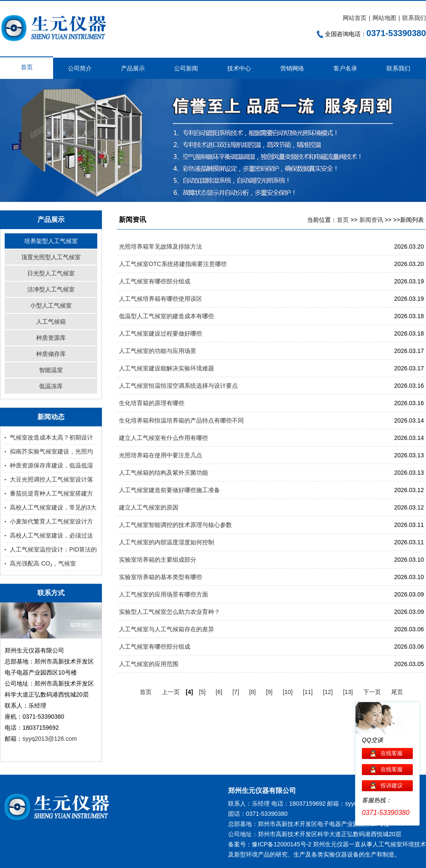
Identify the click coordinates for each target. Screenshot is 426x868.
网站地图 (384, 18)
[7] (236, 692)
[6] (219, 692)
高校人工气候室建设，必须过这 (51, 535)
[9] (269, 692)
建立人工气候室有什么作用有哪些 (164, 438)
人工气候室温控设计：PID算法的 (53, 549)
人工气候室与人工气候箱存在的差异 (166, 629)
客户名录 (345, 68)
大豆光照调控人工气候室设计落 (51, 479)
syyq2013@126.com (50, 739)
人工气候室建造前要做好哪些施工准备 (169, 490)
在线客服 (392, 753)
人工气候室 (387, 844)
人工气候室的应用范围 (149, 664)
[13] (348, 692)
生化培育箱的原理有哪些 (152, 403)
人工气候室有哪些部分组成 (155, 281)
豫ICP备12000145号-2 (282, 844)
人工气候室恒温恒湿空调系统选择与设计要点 (178, 386)
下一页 (372, 692)
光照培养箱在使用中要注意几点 (161, 455)
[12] (328, 692)
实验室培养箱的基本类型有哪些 (161, 577)
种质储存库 (51, 354)
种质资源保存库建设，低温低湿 (51, 465)
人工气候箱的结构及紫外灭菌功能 (164, 473)
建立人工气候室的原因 (149, 507)
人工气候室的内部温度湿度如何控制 (166, 542)
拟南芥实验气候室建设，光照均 (51, 451)
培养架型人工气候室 (51, 241)
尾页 (397, 692)
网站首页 (355, 18)
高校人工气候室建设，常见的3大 (53, 507)
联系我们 (414, 18)
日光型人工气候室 (51, 273)
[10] (288, 692)
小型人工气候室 (51, 305)
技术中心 (239, 68)
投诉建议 (392, 785)
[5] (202, 692)
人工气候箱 (51, 322)
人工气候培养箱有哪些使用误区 (161, 299)
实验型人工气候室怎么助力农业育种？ (169, 612)
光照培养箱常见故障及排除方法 (161, 246)
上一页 (171, 692)
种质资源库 (51, 338)
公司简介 (80, 68)
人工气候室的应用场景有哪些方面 (164, 594)
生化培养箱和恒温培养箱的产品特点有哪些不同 (181, 420)
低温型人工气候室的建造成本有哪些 (166, 316)
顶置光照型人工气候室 (51, 257)
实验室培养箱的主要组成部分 (158, 560)
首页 (27, 67)
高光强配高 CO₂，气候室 (43, 563)
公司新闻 (186, 68)
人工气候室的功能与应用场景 (158, 351)
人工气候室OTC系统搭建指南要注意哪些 (173, 264)
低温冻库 (51, 386)
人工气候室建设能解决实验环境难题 (166, 368)
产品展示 (133, 68)
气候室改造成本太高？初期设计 (51, 437)
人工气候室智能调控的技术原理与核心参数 (175, 525)
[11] (308, 692)
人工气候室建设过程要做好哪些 (161, 333)
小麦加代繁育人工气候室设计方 (51, 521)
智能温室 (51, 370)
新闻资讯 (371, 220)
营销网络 (292, 68)
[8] (253, 692)
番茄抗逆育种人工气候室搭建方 (51, 493)
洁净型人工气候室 (51, 289)
